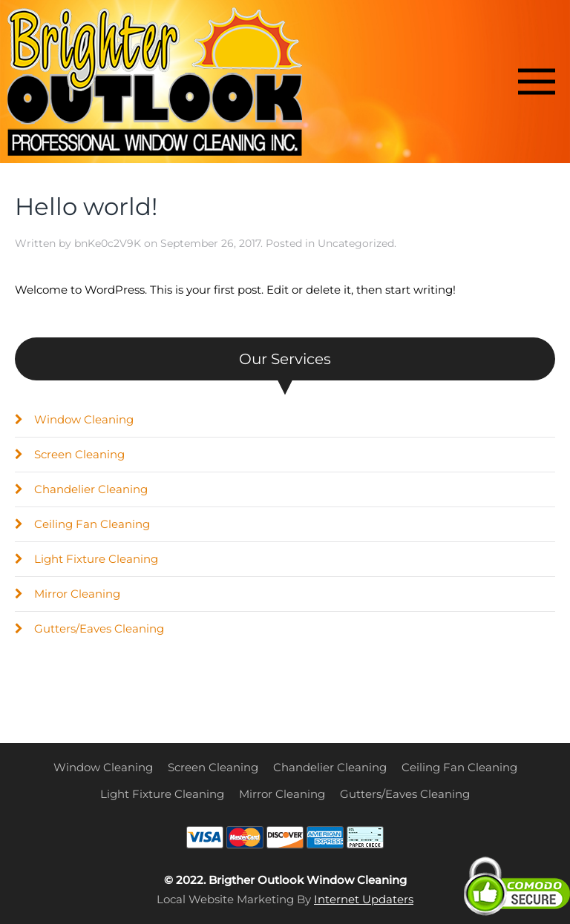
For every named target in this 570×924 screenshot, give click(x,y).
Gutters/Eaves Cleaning (89, 628)
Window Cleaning (74, 419)
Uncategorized (356, 243)
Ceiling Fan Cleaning (82, 524)
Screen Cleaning (70, 454)
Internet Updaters (364, 899)
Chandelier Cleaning (81, 489)
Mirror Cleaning (68, 594)
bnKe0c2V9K (108, 243)
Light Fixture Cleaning (86, 559)
